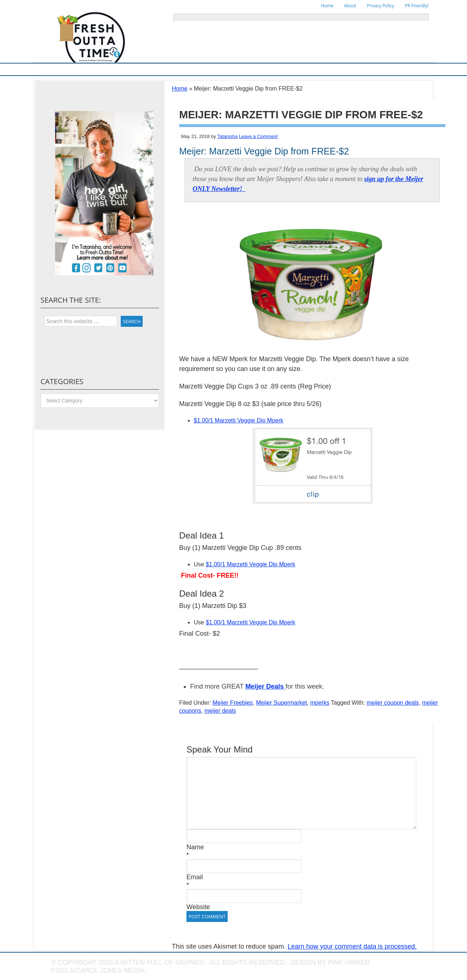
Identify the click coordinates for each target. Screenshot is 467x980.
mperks (320, 703)
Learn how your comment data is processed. (352, 946)
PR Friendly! (417, 6)
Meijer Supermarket (86, 69)
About (350, 6)
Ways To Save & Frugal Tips (142, 69)
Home (327, 6)
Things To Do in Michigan (272, 69)
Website (198, 907)
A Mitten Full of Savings (159, 962)
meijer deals (220, 711)
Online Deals (224, 69)
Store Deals (190, 69)
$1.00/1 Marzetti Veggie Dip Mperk (238, 420)
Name (195, 847)
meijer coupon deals (393, 703)
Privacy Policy (381, 6)
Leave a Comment (258, 136)
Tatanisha (228, 136)
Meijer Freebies (233, 703)
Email (195, 877)
